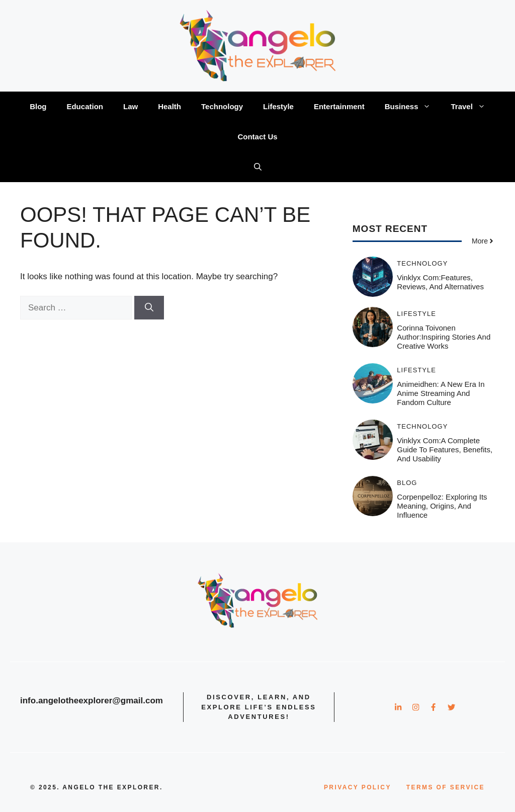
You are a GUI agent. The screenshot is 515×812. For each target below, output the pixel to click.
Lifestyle (278, 106)
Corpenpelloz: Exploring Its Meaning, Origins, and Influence (442, 506)
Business (413, 107)
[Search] (149, 308)
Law (131, 106)
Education (85, 106)
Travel (473, 107)
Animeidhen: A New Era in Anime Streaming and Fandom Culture (441, 393)
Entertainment (339, 106)
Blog (38, 106)
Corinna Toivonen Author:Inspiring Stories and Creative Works (444, 337)
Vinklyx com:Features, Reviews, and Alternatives (440, 282)
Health (169, 106)
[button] (258, 167)
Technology (222, 106)
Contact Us (257, 137)
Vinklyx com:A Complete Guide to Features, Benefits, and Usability (445, 450)
